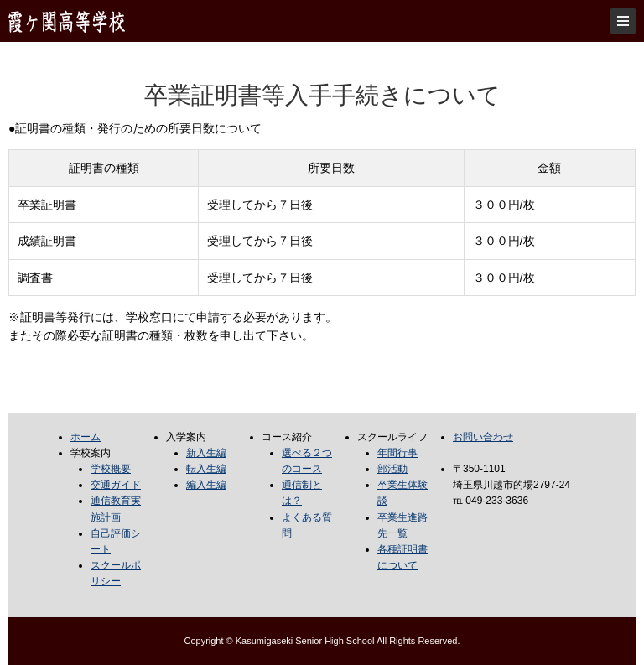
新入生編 (206, 453)
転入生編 (206, 469)
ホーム (86, 437)
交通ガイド (116, 485)
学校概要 (111, 469)
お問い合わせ (483, 437)
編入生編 (206, 485)
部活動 (392, 469)
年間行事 (397, 453)
